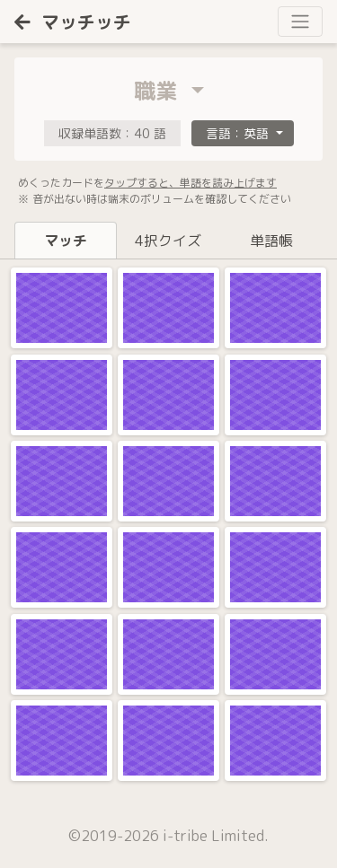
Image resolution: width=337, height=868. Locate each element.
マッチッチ (73, 22)
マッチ (66, 241)
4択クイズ (168, 241)
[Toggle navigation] (300, 22)
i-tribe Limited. (216, 836)
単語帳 (271, 241)
